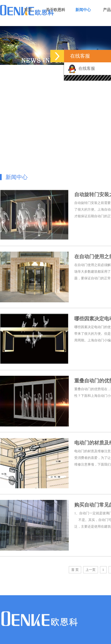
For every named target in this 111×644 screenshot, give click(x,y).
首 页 (75, 570)
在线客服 (81, 68)
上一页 (91, 570)
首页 (28, 10)
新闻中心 (83, 10)
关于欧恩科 (56, 10)
